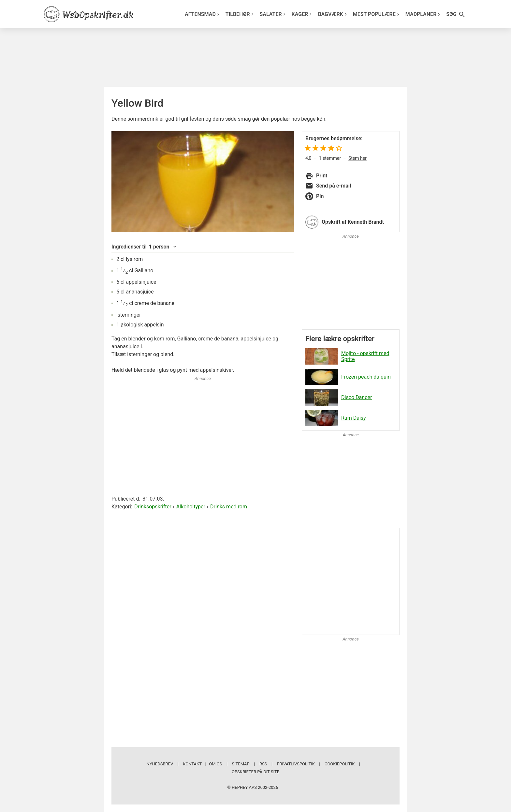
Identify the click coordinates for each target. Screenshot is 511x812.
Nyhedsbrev (160, 764)
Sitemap (241, 764)
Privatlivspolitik (296, 764)
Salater (273, 14)
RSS (263, 764)
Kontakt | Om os (202, 764)
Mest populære (377, 14)
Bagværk (333, 14)
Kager (303, 14)
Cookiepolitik (340, 764)
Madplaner (424, 14)
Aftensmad (203, 14)
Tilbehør (240, 14)
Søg (456, 15)
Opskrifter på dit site (255, 772)
